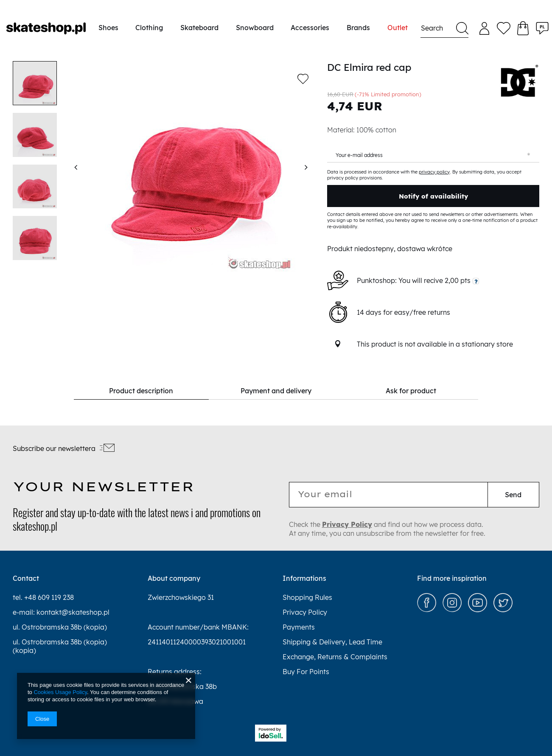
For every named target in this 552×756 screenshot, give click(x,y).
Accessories (310, 28)
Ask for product (411, 391)
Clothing (149, 28)
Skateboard (199, 28)
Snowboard (255, 28)
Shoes (108, 28)
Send (513, 495)
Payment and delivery (276, 391)
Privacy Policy (347, 524)
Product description (141, 391)
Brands (358, 28)
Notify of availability (433, 196)
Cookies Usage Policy (60, 692)
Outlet (398, 28)
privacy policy (434, 172)
